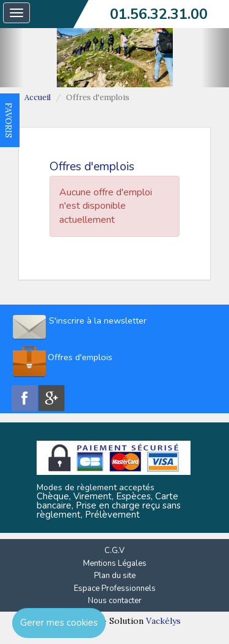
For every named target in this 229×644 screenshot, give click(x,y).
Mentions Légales (115, 563)
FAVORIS (9, 120)
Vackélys (163, 621)
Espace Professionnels (115, 588)
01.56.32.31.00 (159, 14)
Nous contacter (115, 601)
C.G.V (114, 551)
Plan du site (115, 576)
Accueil (38, 97)
